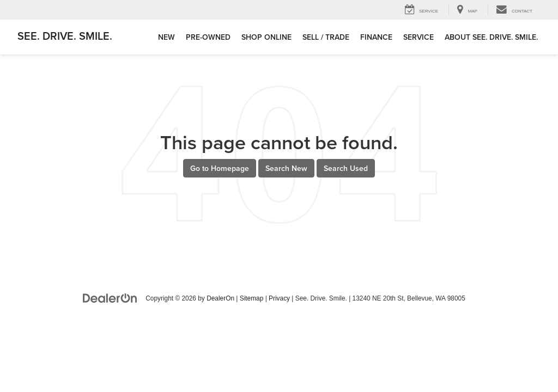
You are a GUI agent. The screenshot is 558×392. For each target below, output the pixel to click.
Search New (286, 168)
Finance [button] (376, 37)
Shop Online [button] (266, 37)
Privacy (279, 298)
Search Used (346, 168)
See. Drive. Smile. (65, 36)
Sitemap (252, 298)
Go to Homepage (220, 168)
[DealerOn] (110, 298)
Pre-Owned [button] (208, 37)
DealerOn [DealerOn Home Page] (220, 298)
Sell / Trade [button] (326, 37)
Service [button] (418, 37)
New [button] (166, 37)
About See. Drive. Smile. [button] (491, 37)
